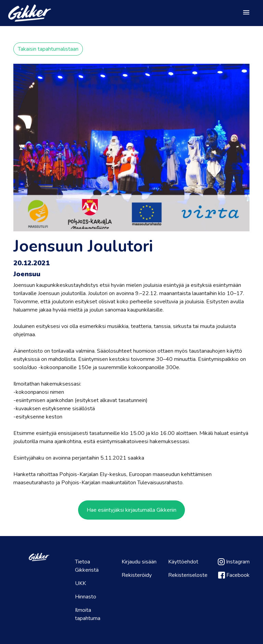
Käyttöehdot (183, 562)
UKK (80, 583)
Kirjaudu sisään (139, 562)
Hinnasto (86, 597)
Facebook (234, 575)
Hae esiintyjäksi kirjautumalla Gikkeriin (131, 510)
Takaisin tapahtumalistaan (48, 49)
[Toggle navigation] (246, 13)
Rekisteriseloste (188, 575)
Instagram (234, 562)
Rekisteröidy (137, 575)
